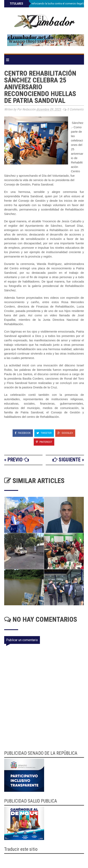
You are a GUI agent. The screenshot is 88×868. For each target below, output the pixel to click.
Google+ (65, 433)
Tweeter (44, 433)
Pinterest (44, 442)
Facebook (23, 433)
